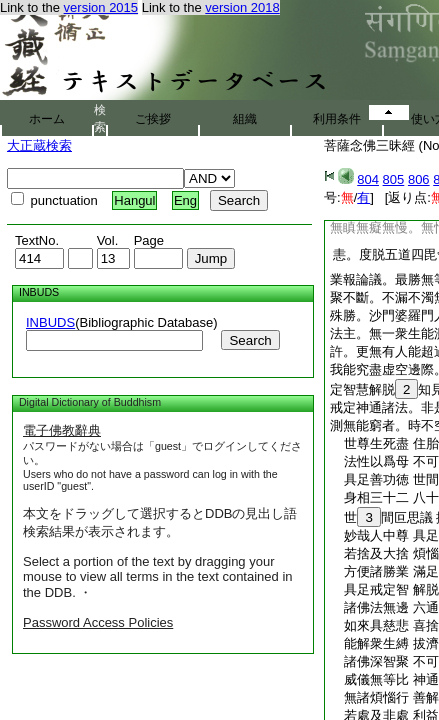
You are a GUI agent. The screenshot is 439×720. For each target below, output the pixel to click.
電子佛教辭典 (62, 430)
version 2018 (242, 7)
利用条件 (337, 119)
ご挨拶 (153, 119)
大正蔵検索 (39, 145)
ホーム (47, 119)
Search (250, 340)
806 (419, 179)
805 (394, 179)
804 (368, 179)
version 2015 (101, 7)
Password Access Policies (98, 622)
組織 (245, 119)
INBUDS (50, 322)
